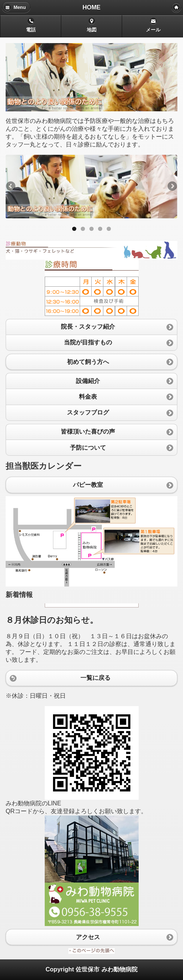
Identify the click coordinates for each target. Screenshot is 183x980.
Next (172, 187)
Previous (11, 187)
